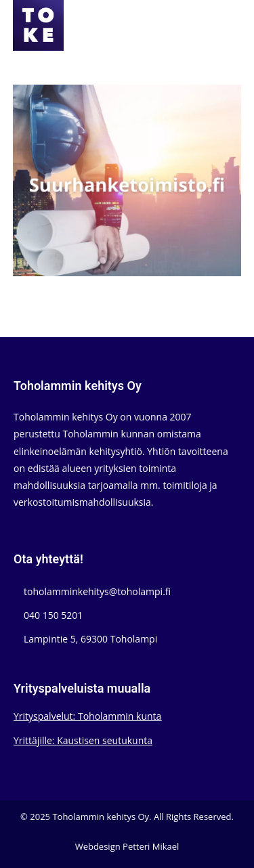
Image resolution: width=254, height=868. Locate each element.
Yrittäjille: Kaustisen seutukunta (83, 740)
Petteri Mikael (151, 846)
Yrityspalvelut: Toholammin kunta (87, 716)
